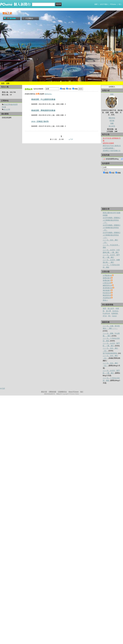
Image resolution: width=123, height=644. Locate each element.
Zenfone (115, 311)
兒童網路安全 (62, 392)
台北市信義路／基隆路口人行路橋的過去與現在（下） (112, 220)
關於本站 (112, 118)
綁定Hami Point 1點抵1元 (112, 146)
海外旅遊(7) (107, 290)
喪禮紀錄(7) (107, 280)
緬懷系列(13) (107, 285)
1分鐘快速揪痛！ (109, 148)
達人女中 (111, 308)
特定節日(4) (107, 293)
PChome (113, 4)
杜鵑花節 (115, 313)
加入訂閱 (7, 109)
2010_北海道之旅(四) (40, 121)
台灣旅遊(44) (107, 275)
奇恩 (104, 308)
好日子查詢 (104, 4)
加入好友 (112, 126)
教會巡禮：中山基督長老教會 (43, 99)
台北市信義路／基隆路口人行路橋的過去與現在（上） (112, 235)
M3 (109, 316)
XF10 (105, 316)
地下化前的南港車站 (110, 353)
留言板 (112, 121)
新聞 (96, 4)
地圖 (112, 123)
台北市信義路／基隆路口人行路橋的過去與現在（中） (112, 228)
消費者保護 (52, 392)
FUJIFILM (106, 313)
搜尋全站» (48, 94)
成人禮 (108, 311)
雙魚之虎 (7, 13)
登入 (120, 4)
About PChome (73, 392)
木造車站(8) (107, 298)
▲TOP (71, 139)
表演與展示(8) (108, 288)
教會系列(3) (107, 295)
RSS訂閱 (7, 104)
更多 (105, 300)
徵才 (82, 392)
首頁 (3, 83)
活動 (8, 83)
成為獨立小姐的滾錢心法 (112, 151)
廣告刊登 (44, 392)
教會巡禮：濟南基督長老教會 (43, 110)
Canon (114, 316)
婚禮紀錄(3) (107, 278)
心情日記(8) (107, 283)
